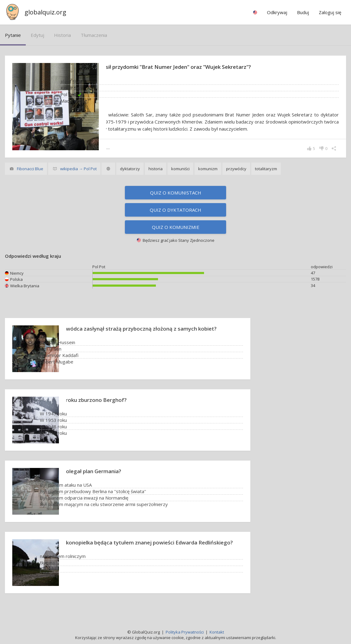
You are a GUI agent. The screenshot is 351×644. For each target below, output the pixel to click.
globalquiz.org (45, 12)
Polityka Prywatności (185, 632)
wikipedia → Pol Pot (78, 176)
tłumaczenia (94, 35)
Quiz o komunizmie (176, 234)
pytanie (13, 35)
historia (62, 35)
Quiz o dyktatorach (175, 217)
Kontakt (217, 632)
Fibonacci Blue (30, 176)
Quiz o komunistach (176, 200)
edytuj (37, 35)
